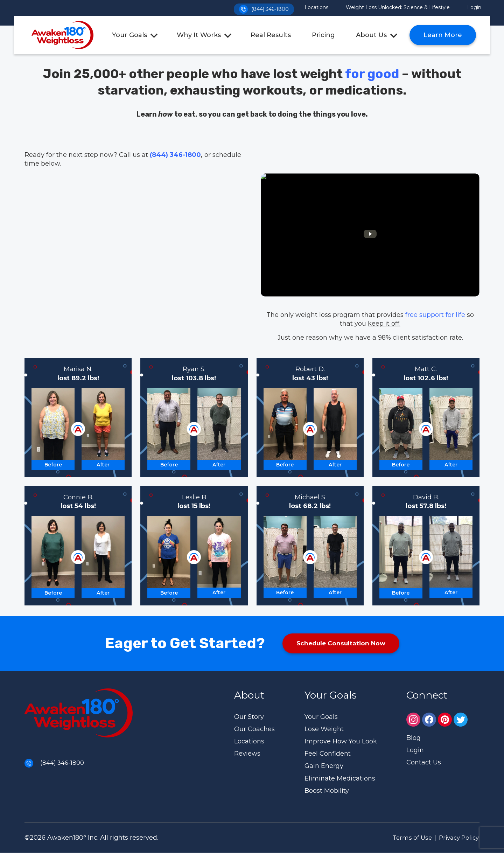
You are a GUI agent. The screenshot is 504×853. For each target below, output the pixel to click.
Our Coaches (254, 729)
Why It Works (199, 35)
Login (474, 7)
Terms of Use (405, 838)
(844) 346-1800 (262, 8)
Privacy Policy (456, 838)
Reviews (247, 754)
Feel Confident (328, 754)
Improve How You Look (341, 742)
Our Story (249, 717)
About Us (371, 35)
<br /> (370, 235)
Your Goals (129, 35)
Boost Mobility (327, 791)
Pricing (323, 35)
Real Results (271, 35)
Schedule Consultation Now (341, 644)
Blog (414, 738)
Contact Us (424, 763)
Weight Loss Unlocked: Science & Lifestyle (398, 7)
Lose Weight (324, 729)
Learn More (443, 35)
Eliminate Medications (340, 779)
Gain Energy (324, 766)
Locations (316, 7)
